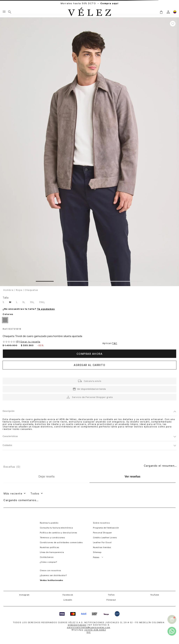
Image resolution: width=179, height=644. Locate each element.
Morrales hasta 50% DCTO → (90, 3)
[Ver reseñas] (133, 477)
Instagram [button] (24, 595)
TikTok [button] (111, 595)
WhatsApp (89, 630)
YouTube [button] (155, 595)
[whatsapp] (172, 631)
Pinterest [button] (111, 600)
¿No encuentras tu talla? (29, 309)
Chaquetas (31, 290)
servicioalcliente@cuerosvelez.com (89, 627)
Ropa (19, 290)
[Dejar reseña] (46, 477)
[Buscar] (10, 12)
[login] (168, 12)
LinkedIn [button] (68, 600)
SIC (89, 632)
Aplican (110, 343)
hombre (8, 290)
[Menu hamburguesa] (4, 12)
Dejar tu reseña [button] (30, 342)
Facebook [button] (68, 595)
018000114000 (77, 625)
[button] (161, 12)
